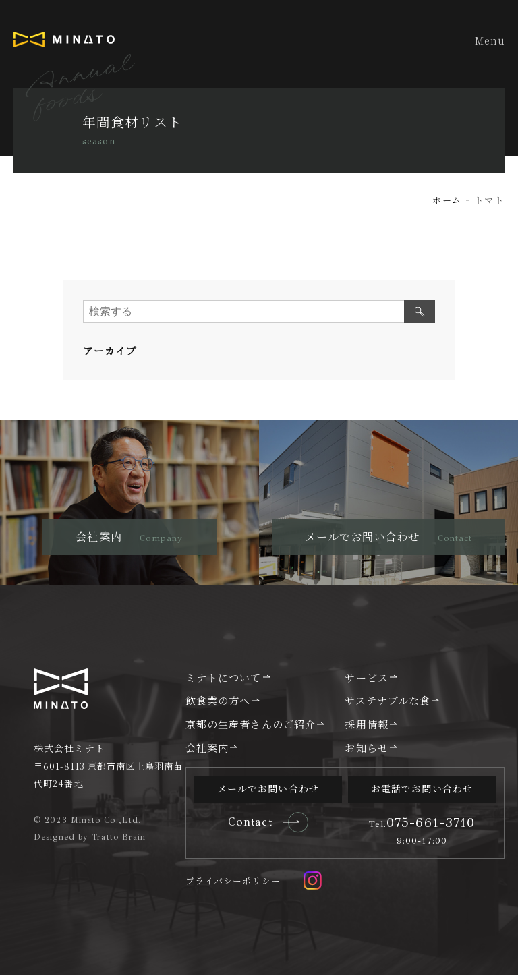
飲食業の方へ (218, 705)
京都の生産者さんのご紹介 (251, 728)
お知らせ (366, 752)
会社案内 (207, 752)
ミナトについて (224, 681)
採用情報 (366, 728)
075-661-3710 (422, 827)
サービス (366, 681)
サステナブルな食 (387, 705)
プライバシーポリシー (233, 886)
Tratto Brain (119, 841)
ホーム (445, 200)
